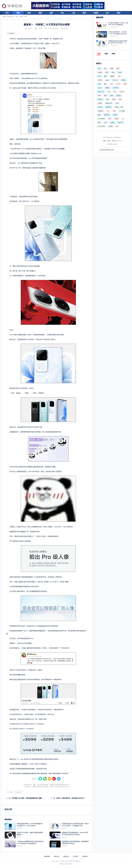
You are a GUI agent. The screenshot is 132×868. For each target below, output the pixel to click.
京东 (99, 76)
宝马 (110, 119)
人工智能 (122, 111)
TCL (108, 111)
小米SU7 (115, 80)
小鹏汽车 (101, 111)
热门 (108, 13)
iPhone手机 (101, 126)
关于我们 (76, 856)
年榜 (113, 54)
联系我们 (85, 856)
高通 (118, 69)
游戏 (84, 13)
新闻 (18, 13)
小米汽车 (116, 88)
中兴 (109, 92)
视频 (40, 13)
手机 (25, 16)
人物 (73, 13)
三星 (99, 84)
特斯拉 (112, 76)
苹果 (107, 72)
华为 (105, 69)
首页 (7, 13)
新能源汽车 (109, 103)
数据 (119, 13)
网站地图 (47, 856)
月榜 (106, 54)
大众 (105, 122)
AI (123, 119)
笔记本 (115, 115)
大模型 (96, 13)
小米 (99, 69)
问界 (99, 96)
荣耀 (112, 69)
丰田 (114, 111)
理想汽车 (109, 107)
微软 (105, 76)
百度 (120, 99)
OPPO (118, 84)
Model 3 (100, 99)
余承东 (112, 122)
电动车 (117, 119)
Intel (119, 76)
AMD (113, 72)
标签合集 (66, 856)
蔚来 (108, 99)
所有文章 (56, 856)
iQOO (120, 72)
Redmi (100, 88)
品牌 (51, 13)
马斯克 (123, 80)
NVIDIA (100, 107)
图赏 (29, 13)
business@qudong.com (62, 787)
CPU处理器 (101, 119)
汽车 (62, 13)
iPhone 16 (101, 92)
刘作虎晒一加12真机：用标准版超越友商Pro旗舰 (27, 798)
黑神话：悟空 (119, 107)
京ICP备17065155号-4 (66, 864)
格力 (117, 126)
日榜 (99, 54)
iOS (115, 92)
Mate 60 (120, 122)
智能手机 (107, 115)
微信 (105, 84)
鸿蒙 (99, 115)
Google (122, 92)
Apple (107, 80)
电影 (99, 122)
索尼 (105, 96)
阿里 (114, 99)
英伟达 (119, 96)
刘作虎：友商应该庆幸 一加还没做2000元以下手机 (72, 798)
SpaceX (11, 33)
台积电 (110, 126)
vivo (112, 84)
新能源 (107, 88)
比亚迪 (100, 72)
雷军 (125, 84)
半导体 (100, 80)
